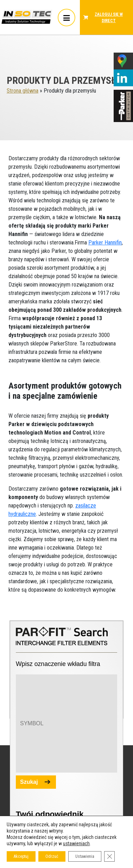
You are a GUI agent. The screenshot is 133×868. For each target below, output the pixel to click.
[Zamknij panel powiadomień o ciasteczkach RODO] (109, 856)
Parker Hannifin (105, 243)
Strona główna (23, 91)
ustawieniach (76, 843)
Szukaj (29, 782)
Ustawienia (85, 856)
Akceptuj (21, 856)
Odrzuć (52, 856)
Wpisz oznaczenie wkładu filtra (58, 664)
